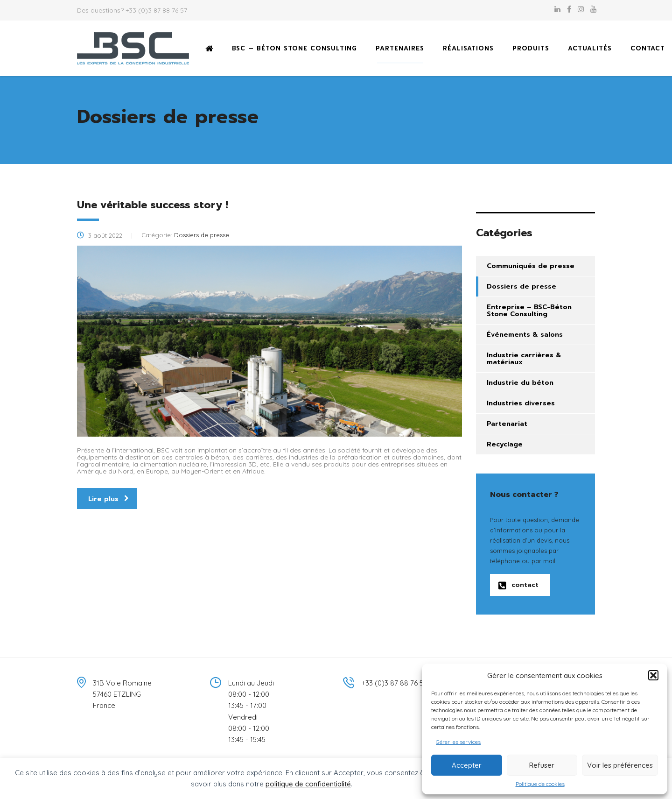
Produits (531, 48)
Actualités (590, 48)
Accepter (467, 765)
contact (518, 585)
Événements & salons (525, 335)
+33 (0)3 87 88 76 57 (156, 10)
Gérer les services (458, 742)
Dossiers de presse (521, 286)
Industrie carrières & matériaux (524, 359)
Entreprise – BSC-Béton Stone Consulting (529, 311)
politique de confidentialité (308, 784)
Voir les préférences (620, 765)
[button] (653, 675)
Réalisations (468, 48)
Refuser (542, 765)
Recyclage (505, 444)
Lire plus (108, 499)
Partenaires (400, 48)
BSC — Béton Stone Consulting (294, 48)
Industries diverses (521, 403)
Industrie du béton (520, 383)
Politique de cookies (540, 784)
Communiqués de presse (531, 266)
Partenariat (507, 424)
